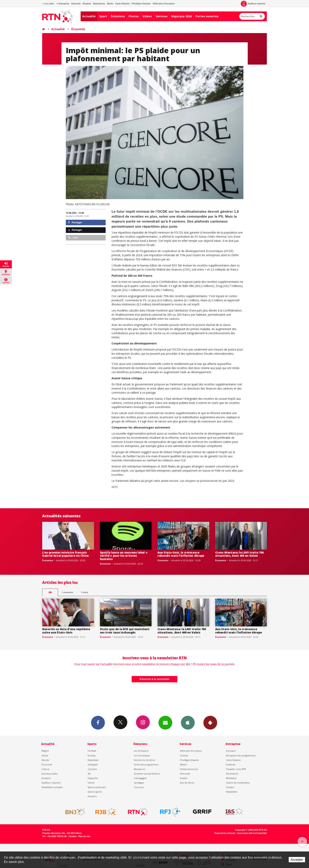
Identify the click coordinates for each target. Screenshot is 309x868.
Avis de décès (187, 783)
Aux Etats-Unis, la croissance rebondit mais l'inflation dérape (181, 554)
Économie (78, 29)
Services (162, 16)
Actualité (89, 16)
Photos (134, 16)
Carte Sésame (122, 4)
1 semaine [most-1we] (67, 592)
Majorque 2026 (181, 16)
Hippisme (93, 778)
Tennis (91, 783)
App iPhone (188, 722)
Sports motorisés (97, 787)
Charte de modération (238, 783)
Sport (103, 16)
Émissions (118, 16)
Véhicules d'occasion (163, 4)
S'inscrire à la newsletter (154, 679)
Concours (139, 787)
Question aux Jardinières (147, 774)
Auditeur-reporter (253, 4)
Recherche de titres (144, 760)
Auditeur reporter (51, 783)
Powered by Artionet (225, 833)
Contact (230, 787)
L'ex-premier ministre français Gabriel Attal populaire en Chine (65, 554)
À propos (231, 751)
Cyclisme (92, 769)
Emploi (184, 778)
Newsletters (165, 722)
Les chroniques (142, 755)
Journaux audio (50, 774)
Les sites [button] (48, 4)
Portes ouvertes (207, 16)
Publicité (231, 765)
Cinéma (184, 755)
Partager (75, 222)
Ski (89, 774)
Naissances (99, 4)
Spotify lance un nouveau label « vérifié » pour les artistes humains (124, 556)
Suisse (45, 755)
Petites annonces (189, 769)
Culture (46, 769)
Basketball (93, 760)
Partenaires (232, 774)
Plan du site (84, 836)
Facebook (98, 722)
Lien (73, 238)
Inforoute (76, 4)
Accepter (297, 860)
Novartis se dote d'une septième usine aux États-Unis (66, 631)
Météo (183, 765)
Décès (110, 4)
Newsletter (232, 792)
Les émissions (141, 751)
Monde (45, 760)
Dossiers (46, 778)
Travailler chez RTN (236, 769)
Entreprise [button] (63, 4)
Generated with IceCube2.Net (252, 833)
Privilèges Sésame (141, 4)
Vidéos (147, 16)
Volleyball (93, 765)
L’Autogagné (140, 778)
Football (92, 751)
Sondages (139, 783)
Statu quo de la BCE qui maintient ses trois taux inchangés (125, 631)
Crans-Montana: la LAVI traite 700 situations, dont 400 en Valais (239, 554)
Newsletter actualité (52, 787)
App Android (210, 722)
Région (45, 751)
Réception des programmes (241, 755)
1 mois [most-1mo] (84, 592)
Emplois (87, 4)
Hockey (92, 755)
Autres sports (95, 792)
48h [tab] (50, 592)
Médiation (231, 778)
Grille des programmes (146, 765)
